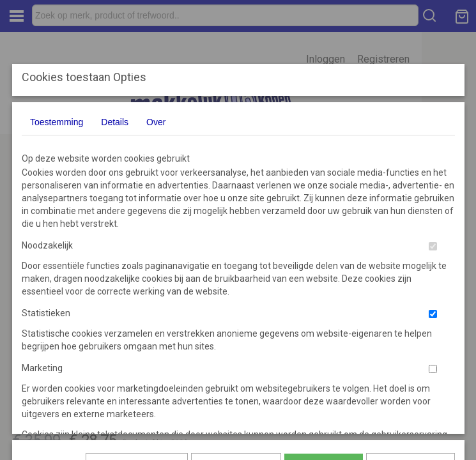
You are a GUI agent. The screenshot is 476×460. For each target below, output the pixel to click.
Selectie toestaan (236, 291)
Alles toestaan (324, 291)
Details (115, 122)
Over (156, 122)
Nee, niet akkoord (411, 291)
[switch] (433, 246)
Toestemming (57, 122)
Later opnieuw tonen (137, 291)
